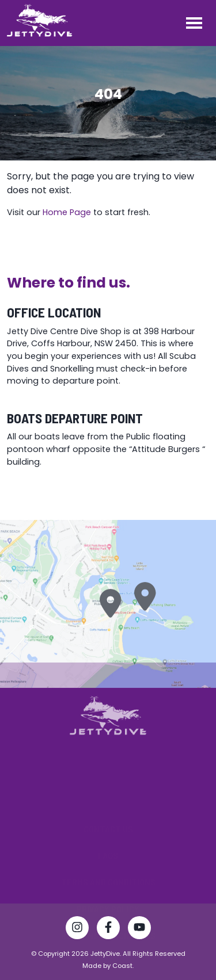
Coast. (123, 966)
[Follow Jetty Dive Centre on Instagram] (77, 929)
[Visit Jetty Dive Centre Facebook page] (108, 929)
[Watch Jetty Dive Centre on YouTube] (139, 929)
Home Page (67, 212)
